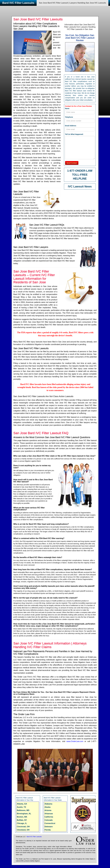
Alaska (48, 807)
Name (67, 108)
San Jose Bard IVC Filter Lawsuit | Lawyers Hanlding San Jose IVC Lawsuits (73, 3)
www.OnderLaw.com (75, 741)
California (49, 817)
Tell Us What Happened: (74, 134)
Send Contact (72, 163)
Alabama (48, 804)
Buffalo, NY (22, 820)
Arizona (48, 810)
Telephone (69, 117)
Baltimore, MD (23, 810)
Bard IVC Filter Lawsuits (18, 3)
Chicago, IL (22, 823)
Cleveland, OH (23, 830)
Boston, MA (22, 817)
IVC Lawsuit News (80, 186)
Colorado (49, 820)
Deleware (49, 827)
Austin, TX (22, 807)
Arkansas (49, 814)
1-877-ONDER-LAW (80, 171)
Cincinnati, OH (23, 827)
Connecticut (50, 823)
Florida (48, 830)
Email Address (71, 126)
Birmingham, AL (24, 814)
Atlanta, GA (22, 804)
